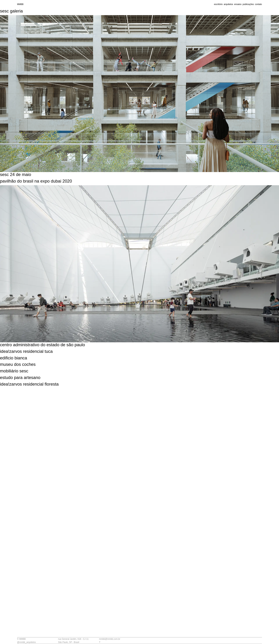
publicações (248, 4)
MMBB (20, 4)
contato (258, 4)
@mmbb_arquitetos (26, 642)
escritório (218, 4)
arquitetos (228, 4)
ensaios (238, 4)
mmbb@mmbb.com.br (110, 639)
